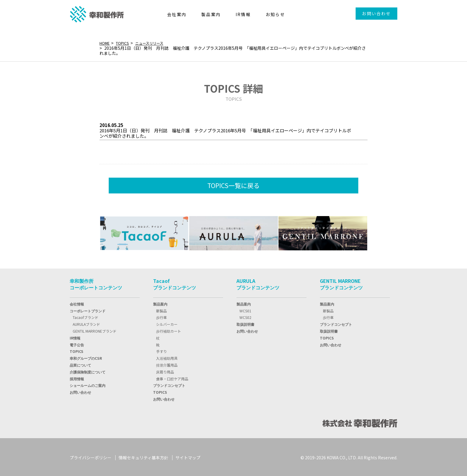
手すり (161, 350)
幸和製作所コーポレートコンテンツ (96, 283)
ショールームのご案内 (88, 384)
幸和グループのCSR (86, 357)
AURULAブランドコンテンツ (258, 283)
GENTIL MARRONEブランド (95, 330)
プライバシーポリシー (91, 456)
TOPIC (77, 350)
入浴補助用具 (167, 357)
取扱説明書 (245, 323)
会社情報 (77, 303)
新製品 (161, 310)
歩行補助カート (169, 330)
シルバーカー (167, 323)
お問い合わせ (376, 13)
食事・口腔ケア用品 (172, 377)
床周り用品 (165, 371)
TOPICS (125, 43)
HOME (105, 43)
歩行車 (161, 316)
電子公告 (77, 344)
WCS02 (245, 316)
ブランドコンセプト (169, 384)
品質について (80, 364)
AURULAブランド (86, 323)
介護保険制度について (88, 371)
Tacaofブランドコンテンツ (175, 283)
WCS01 (245, 310)
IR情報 (75, 337)
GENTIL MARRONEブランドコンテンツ (341, 283)
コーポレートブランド (88, 310)
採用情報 (77, 377)
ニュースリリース (155, 43)
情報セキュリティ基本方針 (143, 456)
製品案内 (160, 303)
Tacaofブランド (85, 316)
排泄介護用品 (167, 364)
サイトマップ (188, 456)
